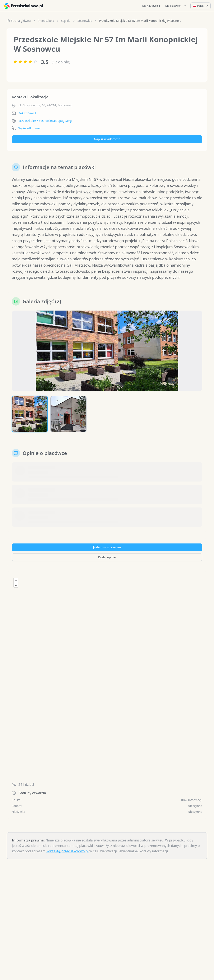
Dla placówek (176, 6)
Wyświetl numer (30, 128)
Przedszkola (46, 21)
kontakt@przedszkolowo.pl (68, 851)
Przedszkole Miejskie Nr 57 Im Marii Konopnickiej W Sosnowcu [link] (141, 21)
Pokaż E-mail (27, 113)
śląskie (66, 21)
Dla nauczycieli (151, 6)
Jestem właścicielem (107, 547)
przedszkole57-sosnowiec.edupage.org (45, 121)
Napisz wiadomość (107, 139)
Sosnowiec (85, 21)
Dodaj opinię (107, 557)
